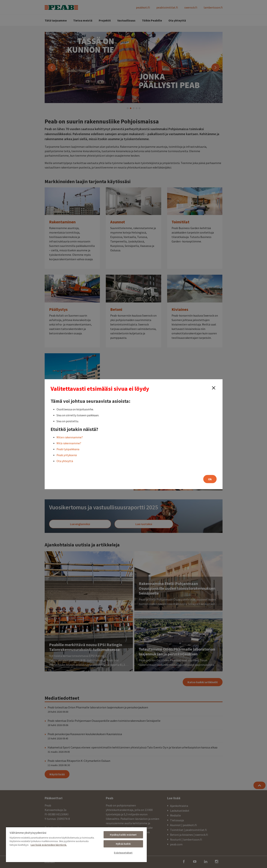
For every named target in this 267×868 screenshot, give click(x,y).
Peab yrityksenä (67, 455)
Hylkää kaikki (123, 844)
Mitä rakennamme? (69, 443)
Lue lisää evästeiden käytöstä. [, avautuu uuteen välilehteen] (49, 845)
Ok (210, 479)
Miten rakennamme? (70, 437)
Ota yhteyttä (65, 461)
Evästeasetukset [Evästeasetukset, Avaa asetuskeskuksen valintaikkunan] (123, 853)
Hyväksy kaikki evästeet (123, 835)
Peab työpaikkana (68, 449)
